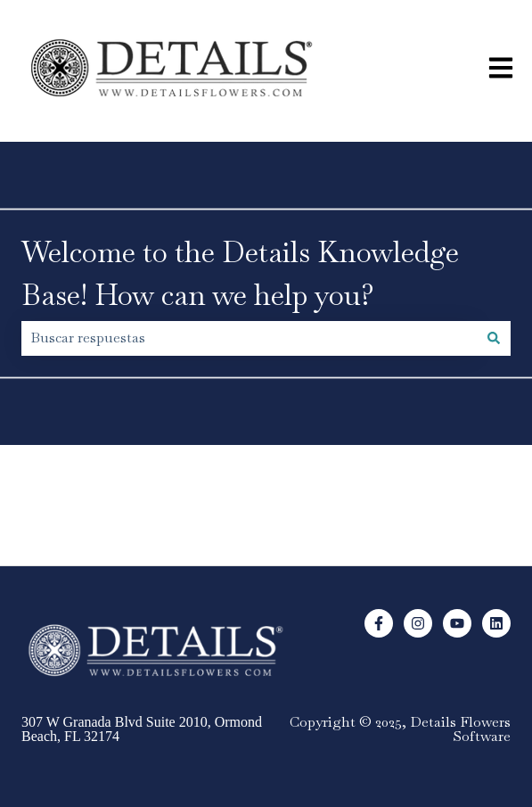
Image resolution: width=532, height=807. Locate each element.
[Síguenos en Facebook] (379, 623)
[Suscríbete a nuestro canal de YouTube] (457, 623)
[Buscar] (494, 338)
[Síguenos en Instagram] (418, 623)
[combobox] (249, 338)
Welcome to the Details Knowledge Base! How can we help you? (240, 273)
